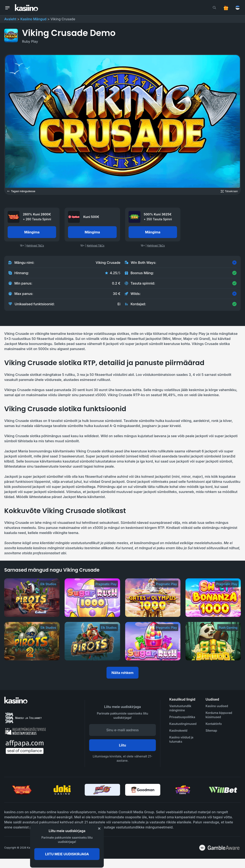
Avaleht (10, 19)
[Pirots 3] (32, 598)
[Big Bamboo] (213, 641)
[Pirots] (92, 641)
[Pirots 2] (32, 641)
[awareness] (224, 848)
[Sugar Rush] (153, 641)
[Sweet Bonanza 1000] (213, 598)
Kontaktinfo (214, 724)
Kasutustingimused (183, 724)
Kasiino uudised (217, 706)
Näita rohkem (123, 673)
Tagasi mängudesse (21, 191)
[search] (214, 8)
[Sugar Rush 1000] (92, 598)
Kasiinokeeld (178, 730)
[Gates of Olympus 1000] (153, 598)
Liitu (123, 745)
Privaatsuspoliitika (182, 717)
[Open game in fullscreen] (229, 191)
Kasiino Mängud (33, 19)
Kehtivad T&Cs (35, 246)
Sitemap (211, 730)
